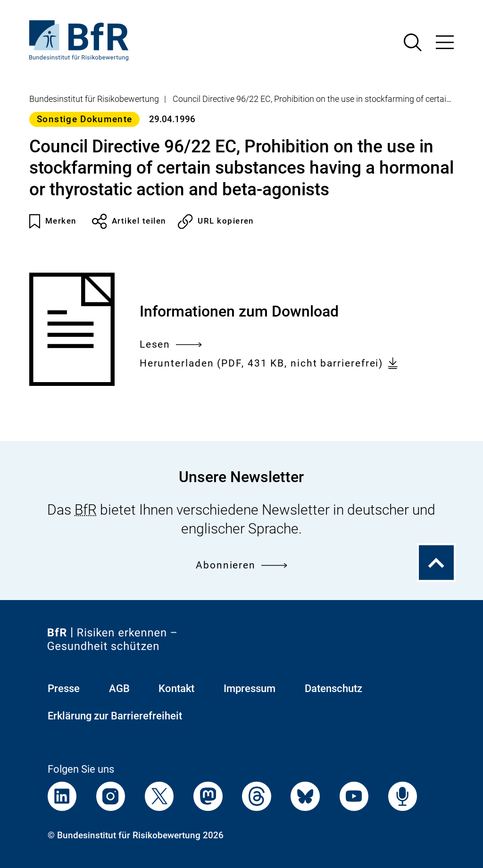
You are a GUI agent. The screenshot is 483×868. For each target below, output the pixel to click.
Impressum (250, 689)
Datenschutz (333, 689)
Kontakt (176, 689)
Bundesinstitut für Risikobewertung (94, 99)
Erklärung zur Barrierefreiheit (115, 716)
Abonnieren (241, 565)
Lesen (171, 345)
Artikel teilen (129, 221)
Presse (64, 689)
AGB (119, 689)
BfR (86, 510)
